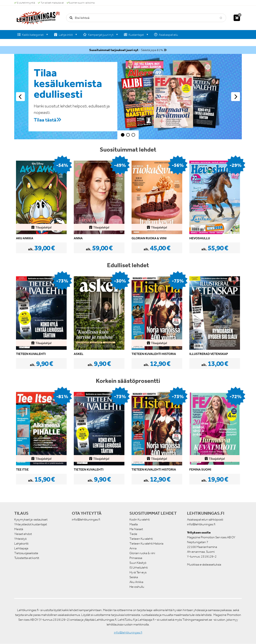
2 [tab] (128, 135)
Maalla (134, 524)
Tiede (133, 534)
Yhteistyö (20, 539)
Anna (133, 548)
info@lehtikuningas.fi (86, 519)
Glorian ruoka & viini (142, 553)
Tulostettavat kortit (27, 558)
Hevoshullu (137, 587)
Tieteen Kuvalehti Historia (146, 543)
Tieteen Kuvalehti (141, 539)
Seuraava (236, 97)
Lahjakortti (21, 543)
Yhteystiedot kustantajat (31, 524)
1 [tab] (123, 135)
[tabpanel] (128, 97)
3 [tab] (133, 135)
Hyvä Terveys (138, 572)
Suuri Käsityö (138, 563)
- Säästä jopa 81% (126, 50)
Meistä (19, 529)
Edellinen (20, 97)
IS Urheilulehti (139, 568)
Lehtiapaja (21, 548)
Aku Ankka (136, 582)
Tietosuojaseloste (26, 553)
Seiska (134, 577)
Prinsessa (136, 558)
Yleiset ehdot (23, 534)
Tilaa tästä (45, 120)
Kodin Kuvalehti (140, 519)
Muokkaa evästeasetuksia (204, 564)
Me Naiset (136, 529)
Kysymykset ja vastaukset (31, 519)
